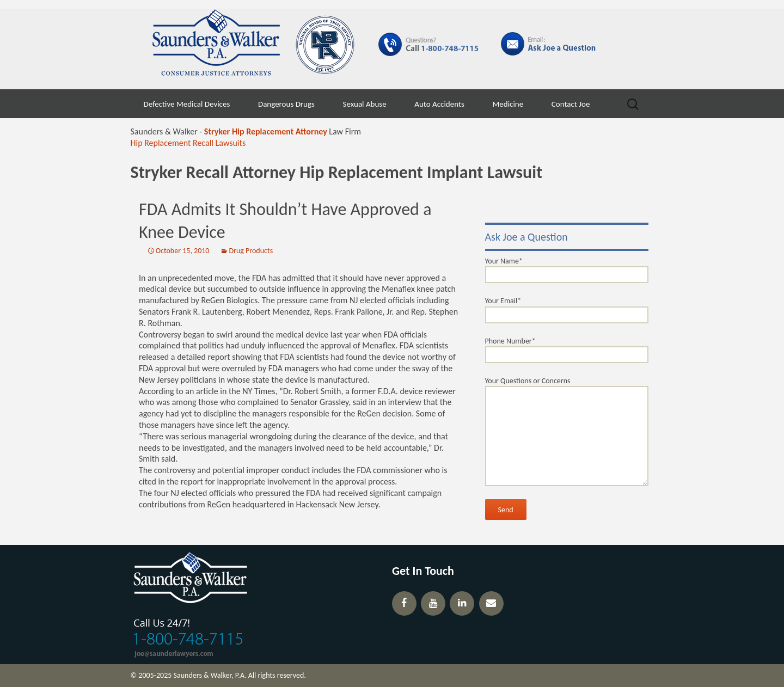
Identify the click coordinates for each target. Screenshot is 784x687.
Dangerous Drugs (286, 104)
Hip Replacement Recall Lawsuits (188, 143)
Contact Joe (571, 104)
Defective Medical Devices (187, 104)
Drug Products (251, 251)
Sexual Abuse (365, 104)
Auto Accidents (439, 104)
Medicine (508, 104)
